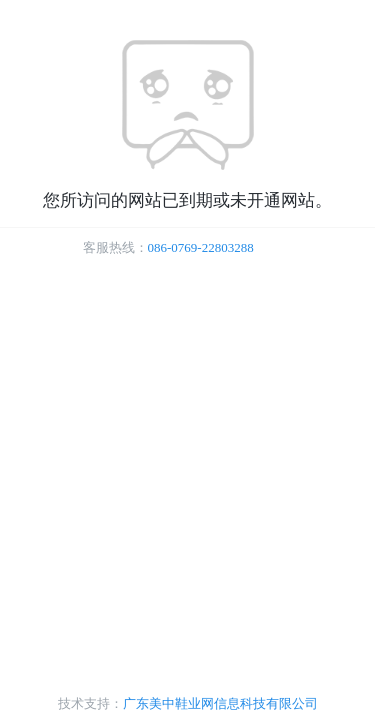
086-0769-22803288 (201, 247)
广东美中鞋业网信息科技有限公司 (220, 703)
